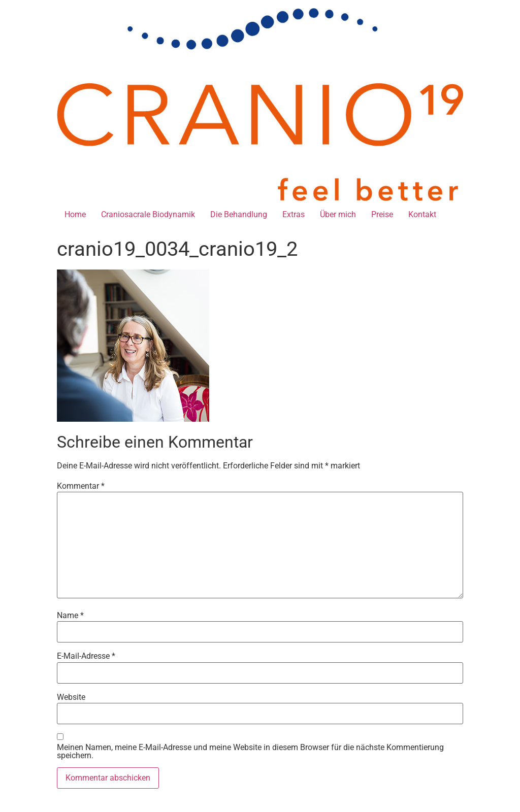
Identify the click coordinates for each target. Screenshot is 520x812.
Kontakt (422, 214)
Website (71, 697)
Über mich (338, 214)
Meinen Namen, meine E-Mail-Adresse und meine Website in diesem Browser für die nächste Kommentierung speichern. (250, 752)
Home (75, 214)
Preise (382, 214)
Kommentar (81, 486)
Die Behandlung (239, 214)
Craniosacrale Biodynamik (148, 214)
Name (70, 616)
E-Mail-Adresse (86, 656)
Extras (294, 214)
